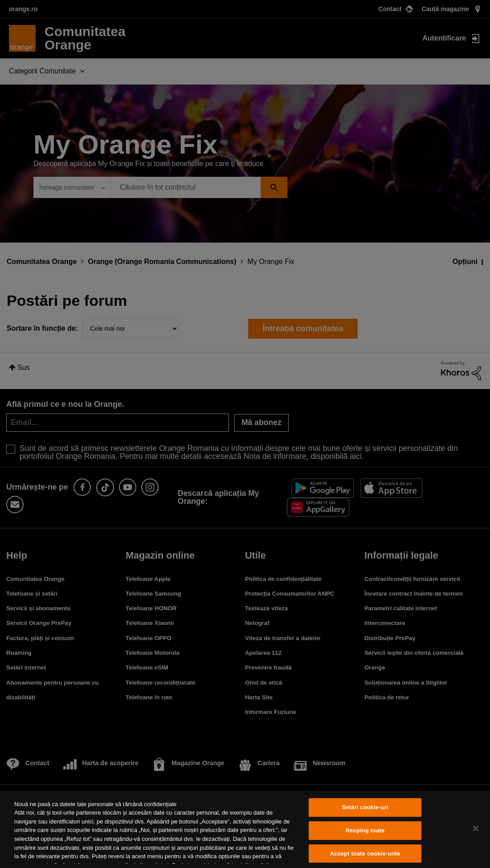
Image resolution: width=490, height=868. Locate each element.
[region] (245, 829)
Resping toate (365, 830)
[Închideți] (476, 828)
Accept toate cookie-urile (365, 854)
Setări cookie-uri (365, 808)
